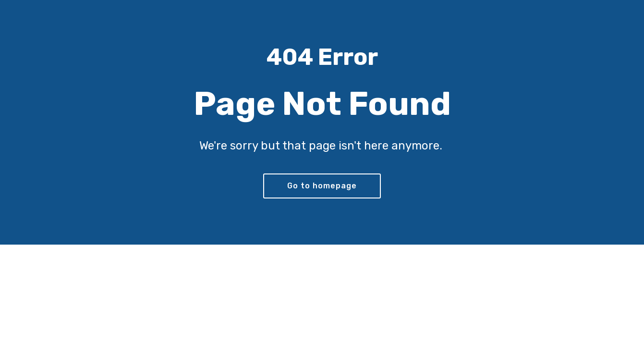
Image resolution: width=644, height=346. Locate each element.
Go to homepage (322, 186)
